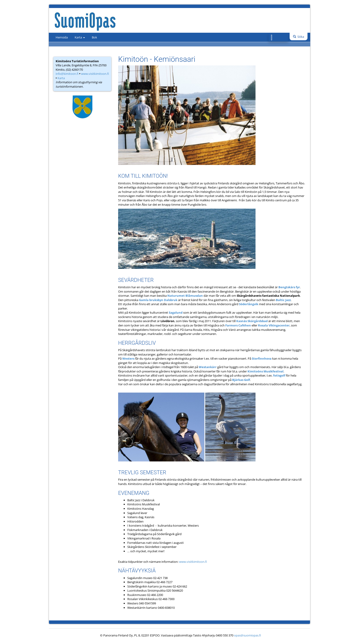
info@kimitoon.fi (67, 74)
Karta (80, 37)
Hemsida (62, 37)
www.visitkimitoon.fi (95, 74)
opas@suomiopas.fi (247, 635)
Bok (94, 37)
